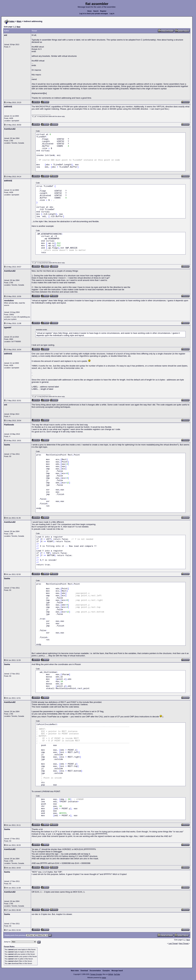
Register (103, 11)
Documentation (95, 971)
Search (96, 11)
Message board (117, 971)
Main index (75, 971)
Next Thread (184, 943)
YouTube (117, 974)
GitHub (111, 974)
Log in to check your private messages (94, 14)
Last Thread (173, 943)
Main (19, 21)
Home (90, 11)
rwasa (104, 978)
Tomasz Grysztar (96, 974)
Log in (112, 14)
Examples (106, 971)
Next (18, 27)
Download (84, 971)
